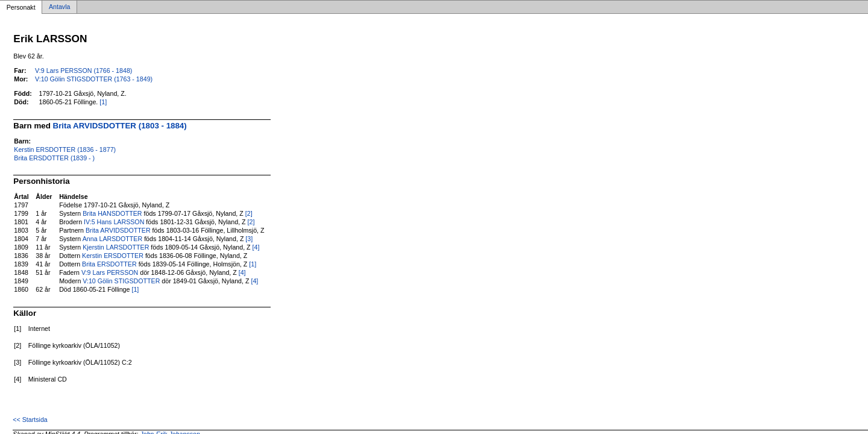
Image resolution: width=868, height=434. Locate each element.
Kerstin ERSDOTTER (113, 256)
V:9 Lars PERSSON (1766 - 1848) (83, 71)
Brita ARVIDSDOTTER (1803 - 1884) (120, 126)
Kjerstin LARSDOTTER (116, 247)
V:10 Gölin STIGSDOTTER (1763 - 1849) (94, 79)
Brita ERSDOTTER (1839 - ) (54, 158)
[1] (103, 102)
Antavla (60, 7)
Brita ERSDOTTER (109, 264)
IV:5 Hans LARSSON (114, 222)
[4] (256, 247)
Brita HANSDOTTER (112, 213)
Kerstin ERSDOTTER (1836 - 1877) (65, 149)
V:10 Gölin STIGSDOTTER (121, 281)
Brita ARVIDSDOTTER (118, 230)
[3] (249, 239)
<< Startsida (30, 420)
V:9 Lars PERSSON (110, 272)
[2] (249, 213)
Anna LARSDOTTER (113, 239)
